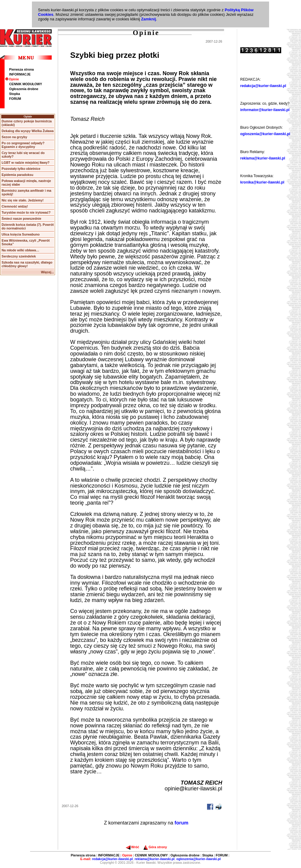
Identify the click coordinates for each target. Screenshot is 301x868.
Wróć (132, 847)
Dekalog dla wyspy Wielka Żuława (28, 131)
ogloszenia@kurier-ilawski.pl (265, 134)
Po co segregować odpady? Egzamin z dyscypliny (23, 145)
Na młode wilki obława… (20, 250)
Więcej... (48, 272)
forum (181, 823)
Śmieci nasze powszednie (21, 219)
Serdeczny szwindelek (19, 256)
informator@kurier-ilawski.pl (265, 110)
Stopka (15, 94)
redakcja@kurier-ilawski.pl (263, 86)
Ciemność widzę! (15, 206)
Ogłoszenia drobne (24, 89)
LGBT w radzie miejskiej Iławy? (26, 163)
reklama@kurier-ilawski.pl (263, 158)
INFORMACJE (20, 74)
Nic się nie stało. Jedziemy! (22, 200)
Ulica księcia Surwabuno (21, 234)
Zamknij (149, 19)
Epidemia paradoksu (17, 175)
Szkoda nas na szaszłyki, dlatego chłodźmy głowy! (27, 264)
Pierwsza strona (21, 69)
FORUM (15, 99)
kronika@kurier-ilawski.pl (262, 182)
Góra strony (155, 847)
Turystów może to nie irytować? (26, 212)
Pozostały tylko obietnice (21, 169)
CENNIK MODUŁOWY (26, 84)
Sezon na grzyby (14, 137)
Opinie (12, 79)
